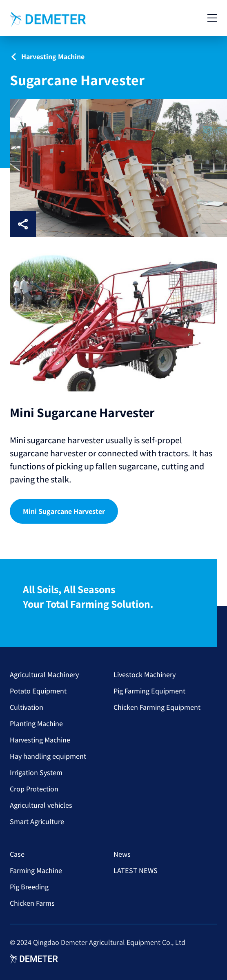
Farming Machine (36, 870)
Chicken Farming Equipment (157, 707)
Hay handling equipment (48, 756)
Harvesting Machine (40, 740)
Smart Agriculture (37, 821)
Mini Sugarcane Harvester (64, 511)
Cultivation (27, 707)
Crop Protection (34, 789)
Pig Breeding (29, 887)
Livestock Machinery (145, 674)
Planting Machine (36, 723)
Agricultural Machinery (44, 674)
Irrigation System (36, 772)
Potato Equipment (38, 691)
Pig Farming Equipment (149, 691)
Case (17, 854)
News (122, 854)
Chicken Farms (32, 903)
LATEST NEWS (136, 870)
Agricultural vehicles (41, 805)
